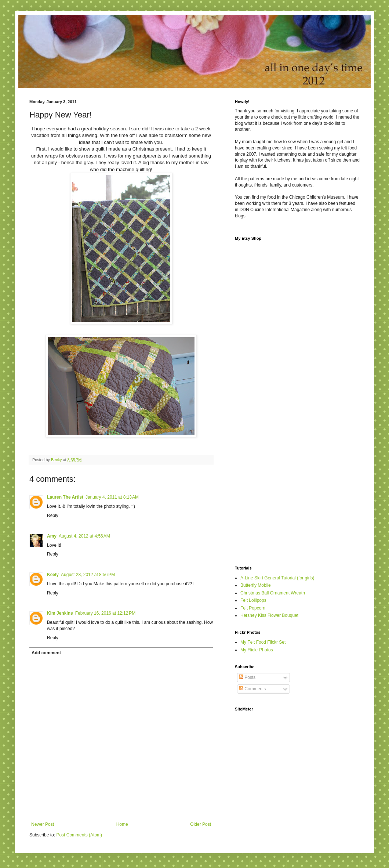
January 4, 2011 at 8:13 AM (112, 497)
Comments (252, 689)
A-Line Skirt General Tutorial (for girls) (277, 578)
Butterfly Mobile (256, 585)
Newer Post (43, 824)
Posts (247, 677)
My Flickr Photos (257, 650)
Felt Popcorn (253, 608)
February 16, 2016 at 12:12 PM (105, 613)
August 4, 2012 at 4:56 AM (84, 536)
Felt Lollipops (253, 600)
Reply (53, 516)
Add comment (46, 653)
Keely (53, 575)
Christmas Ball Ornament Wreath (273, 593)
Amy (52, 536)
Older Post (201, 824)
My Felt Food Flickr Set (263, 642)
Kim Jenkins (60, 613)
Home (122, 824)
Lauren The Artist (65, 497)
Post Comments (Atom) (79, 835)
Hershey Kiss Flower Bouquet (269, 615)
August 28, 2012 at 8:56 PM (88, 575)
